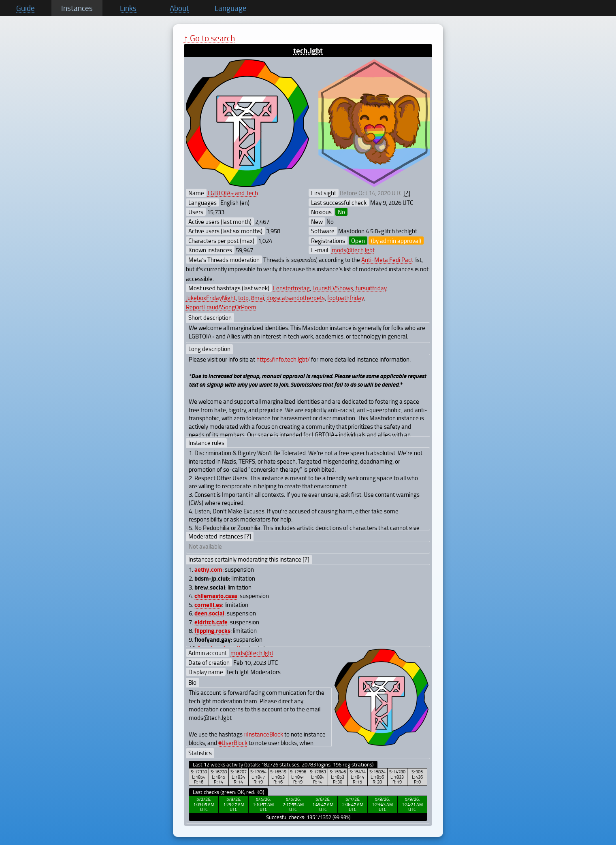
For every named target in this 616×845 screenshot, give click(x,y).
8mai (258, 298)
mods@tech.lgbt (353, 250)
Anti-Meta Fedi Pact (387, 260)
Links (128, 8)
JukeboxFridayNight (211, 298)
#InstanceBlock (263, 734)
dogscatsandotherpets (296, 298)
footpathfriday (345, 298)
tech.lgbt (308, 50)
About (179, 8)
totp (243, 298)
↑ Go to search (210, 38)
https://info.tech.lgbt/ (283, 359)
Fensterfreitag (291, 288)
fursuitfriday (371, 288)
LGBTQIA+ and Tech (233, 193)
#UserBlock (233, 743)
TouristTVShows (333, 288)
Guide (26, 8)
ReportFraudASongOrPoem (221, 307)
